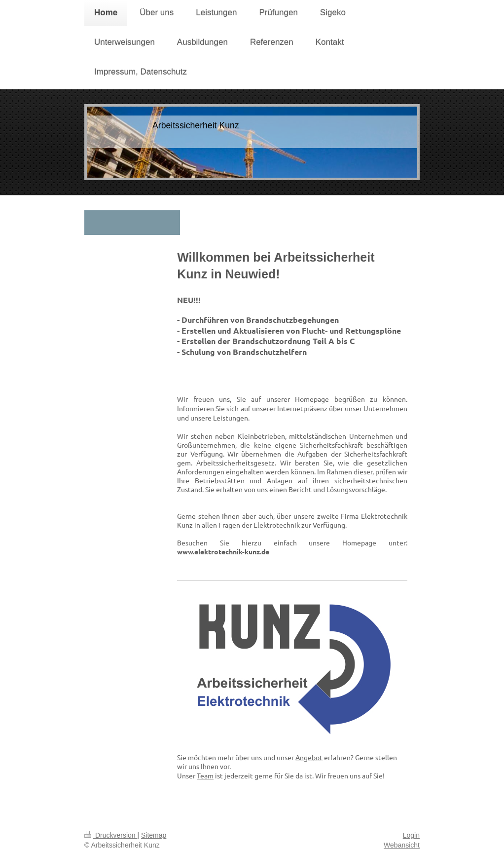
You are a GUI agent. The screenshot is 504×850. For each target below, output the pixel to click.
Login (411, 835)
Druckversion (111, 835)
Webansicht (402, 845)
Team (205, 775)
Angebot (309, 757)
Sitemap (154, 835)
